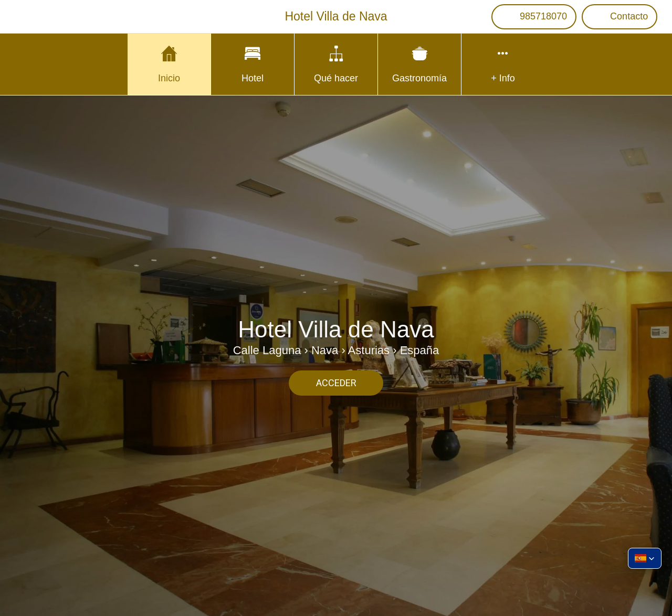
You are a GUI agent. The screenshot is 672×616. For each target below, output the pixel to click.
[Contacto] (619, 17)
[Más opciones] (503, 64)
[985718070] (534, 17)
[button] (645, 558)
